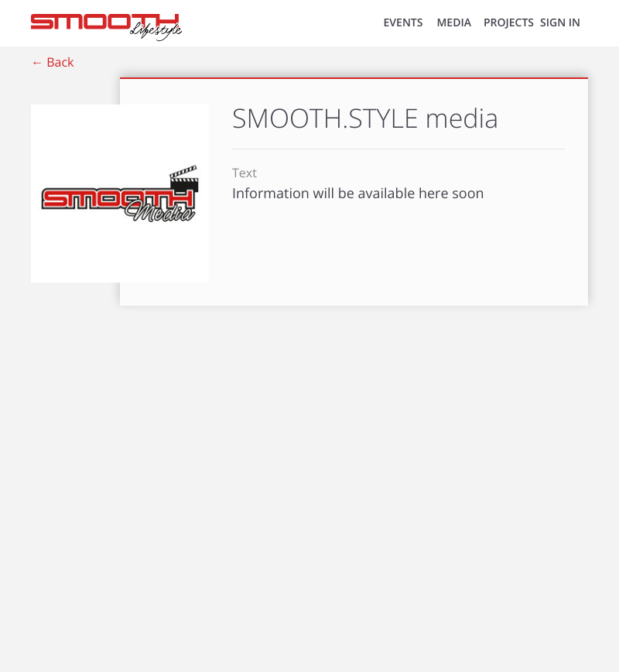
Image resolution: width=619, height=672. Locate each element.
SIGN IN (560, 23)
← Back (52, 62)
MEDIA (454, 23)
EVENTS (404, 23)
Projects (509, 23)
